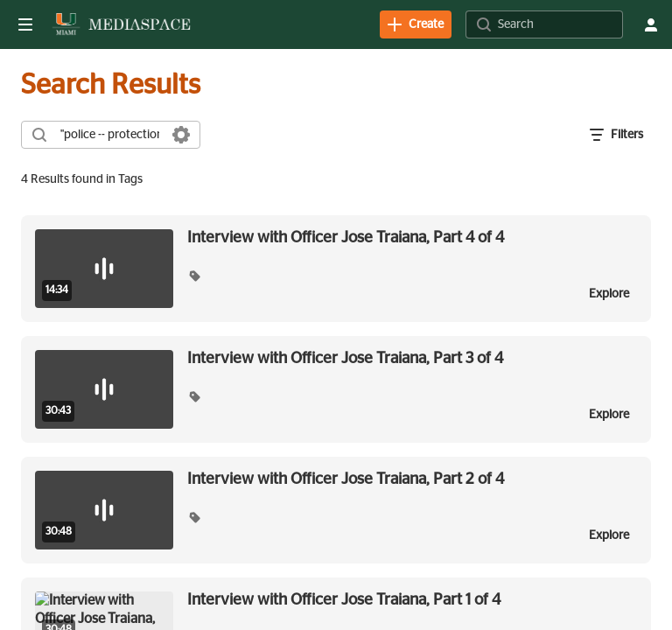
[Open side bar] (25, 24)
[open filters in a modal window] (616, 135)
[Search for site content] (558, 24)
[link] (416, 24)
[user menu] (651, 24)
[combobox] (110, 135)
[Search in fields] (181, 135)
